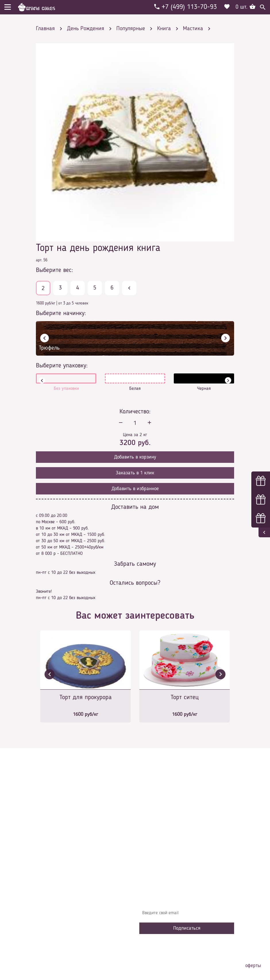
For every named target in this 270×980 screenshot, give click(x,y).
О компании (155, 820)
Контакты (153, 838)
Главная (151, 812)
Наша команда (158, 872)
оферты (253, 966)
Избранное (154, 855)
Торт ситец (185, 697)
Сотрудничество (158, 864)
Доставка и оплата (161, 829)
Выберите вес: (54, 270)
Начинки (152, 846)
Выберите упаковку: (62, 366)
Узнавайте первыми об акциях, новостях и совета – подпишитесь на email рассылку (186, 899)
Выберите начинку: (61, 313)
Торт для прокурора (86, 697)
